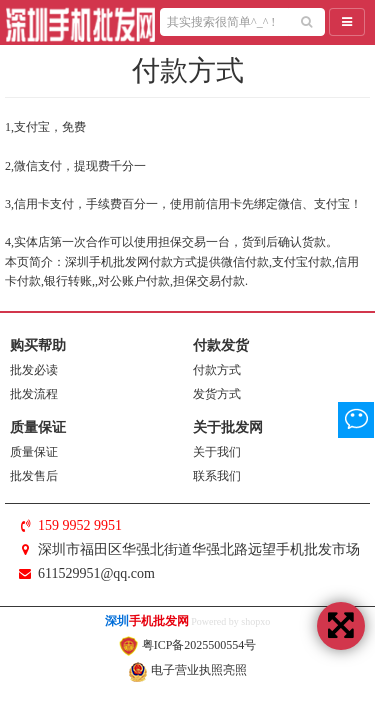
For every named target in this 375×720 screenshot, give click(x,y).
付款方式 (217, 370)
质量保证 (34, 452)
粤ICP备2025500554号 (188, 645)
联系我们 (217, 476)
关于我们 (217, 452)
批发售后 (34, 476)
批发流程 (34, 394)
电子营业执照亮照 (187, 670)
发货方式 (217, 394)
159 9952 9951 (80, 525)
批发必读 (34, 370)
